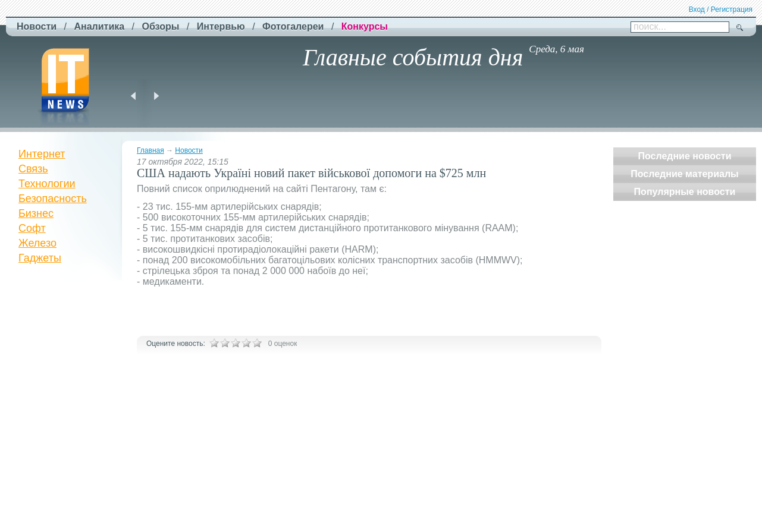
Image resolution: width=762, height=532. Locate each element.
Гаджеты (40, 258)
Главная (150, 150)
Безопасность (53, 199)
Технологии (47, 184)
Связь (33, 169)
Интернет (42, 154)
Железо (37, 243)
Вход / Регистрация (721, 10)
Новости (189, 150)
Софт (32, 228)
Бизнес (36, 213)
